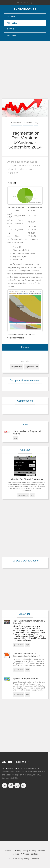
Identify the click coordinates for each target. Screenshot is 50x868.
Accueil (11, 17)
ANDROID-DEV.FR (10, 768)
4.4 (9, 236)
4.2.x (10, 230)
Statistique (16, 123)
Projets (12, 36)
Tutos (10, 29)
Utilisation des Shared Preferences (26, 479)
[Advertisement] (25, 70)
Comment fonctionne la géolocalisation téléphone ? (26, 655)
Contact (34, 854)
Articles (12, 23)
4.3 (9, 233)
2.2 (9, 211)
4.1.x (10, 227)
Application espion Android (26, 679)
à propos (25, 854)
